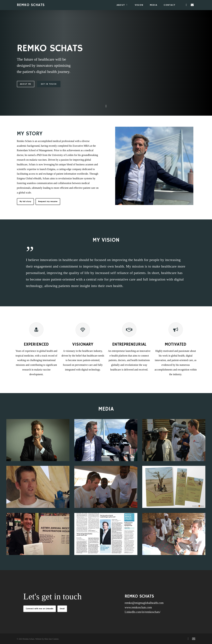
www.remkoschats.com (138, 607)
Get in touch (49, 84)
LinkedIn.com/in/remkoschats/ (143, 612)
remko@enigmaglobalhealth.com (144, 603)
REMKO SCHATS (31, 5)
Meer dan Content (51, 639)
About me (26, 84)
